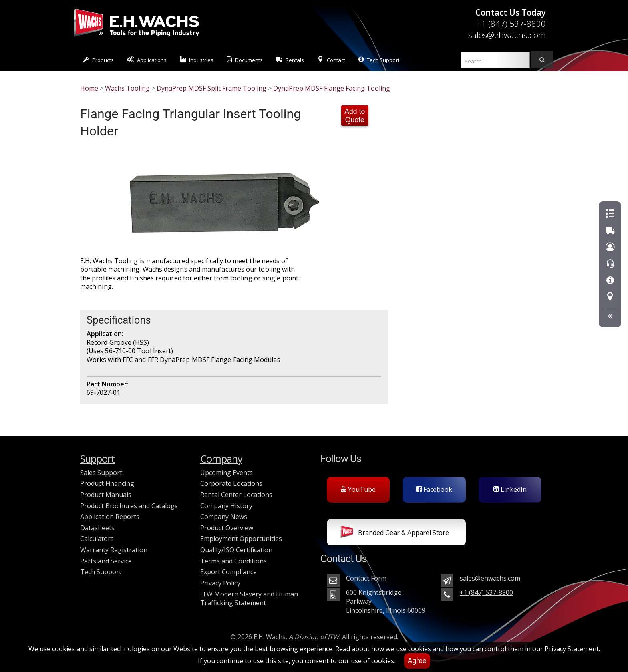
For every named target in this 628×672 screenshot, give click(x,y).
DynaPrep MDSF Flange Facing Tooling (332, 88)
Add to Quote (355, 116)
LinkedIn (510, 489)
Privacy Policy (220, 583)
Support (97, 459)
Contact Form (366, 578)
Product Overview (227, 528)
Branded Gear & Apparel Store (395, 533)
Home (89, 88)
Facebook (434, 489)
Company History (226, 506)
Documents (245, 60)
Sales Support (101, 473)
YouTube (358, 489)
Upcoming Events (226, 473)
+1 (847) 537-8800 (511, 24)
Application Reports (110, 517)
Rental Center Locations (236, 495)
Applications (147, 60)
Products (98, 60)
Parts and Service (106, 561)
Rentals (290, 60)
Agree (417, 661)
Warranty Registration (114, 550)
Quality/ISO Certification (236, 550)
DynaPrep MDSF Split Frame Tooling (211, 88)
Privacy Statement (572, 649)
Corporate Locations (231, 483)
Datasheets (97, 528)
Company (221, 459)
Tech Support (379, 60)
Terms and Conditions (233, 561)
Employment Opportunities (241, 539)
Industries (197, 60)
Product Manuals (106, 495)
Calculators (97, 539)
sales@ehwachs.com (507, 35)
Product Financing (107, 483)
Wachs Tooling (127, 88)
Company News (224, 517)
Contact (331, 60)
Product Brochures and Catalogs (129, 506)
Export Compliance (228, 572)
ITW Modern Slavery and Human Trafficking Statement (249, 598)
